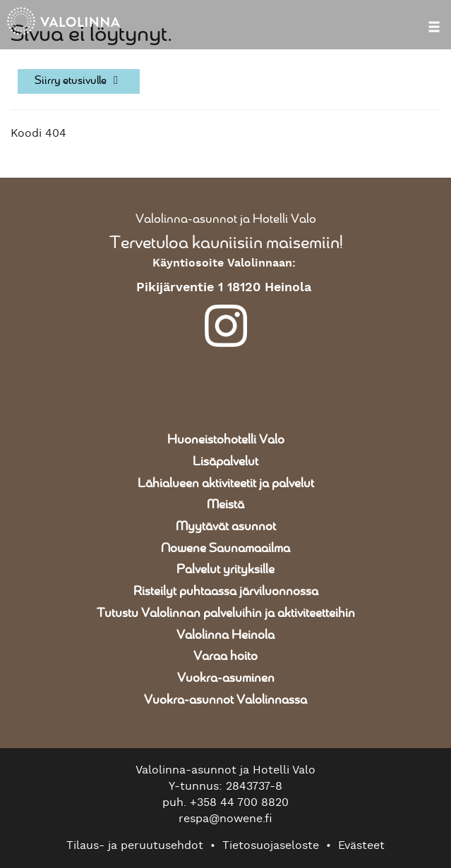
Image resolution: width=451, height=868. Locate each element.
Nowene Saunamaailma (225, 549)
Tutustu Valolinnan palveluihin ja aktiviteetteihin (226, 613)
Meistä (225, 505)
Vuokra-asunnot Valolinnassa (225, 700)
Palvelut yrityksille (225, 570)
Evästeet (361, 845)
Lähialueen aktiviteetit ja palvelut (226, 484)
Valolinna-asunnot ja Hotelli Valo (226, 219)
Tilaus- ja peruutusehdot (135, 845)
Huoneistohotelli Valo (226, 440)
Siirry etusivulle (79, 81)
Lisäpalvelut (225, 462)
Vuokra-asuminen (226, 678)
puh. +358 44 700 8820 (225, 802)
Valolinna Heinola (225, 635)
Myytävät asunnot (226, 527)
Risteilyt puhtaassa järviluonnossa (226, 592)
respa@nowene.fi (225, 819)
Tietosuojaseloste (271, 845)
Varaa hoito (225, 656)
